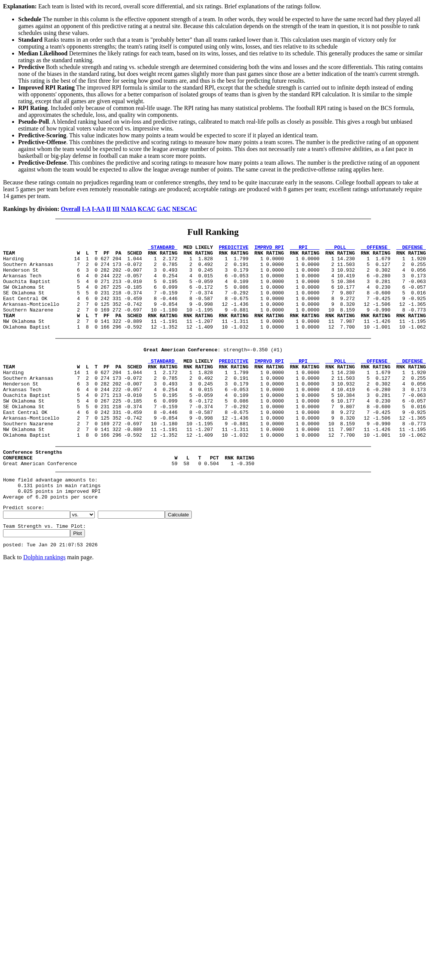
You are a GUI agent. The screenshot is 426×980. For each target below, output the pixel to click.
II (108, 209)
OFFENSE (376, 248)
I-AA (98, 209)
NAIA (128, 209)
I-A (86, 209)
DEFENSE (411, 248)
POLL (340, 248)
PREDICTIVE (233, 248)
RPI (305, 248)
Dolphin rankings (44, 607)
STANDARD (163, 248)
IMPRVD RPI (269, 248)
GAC (164, 209)
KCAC (146, 209)
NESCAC (185, 209)
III (116, 209)
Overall (71, 209)
